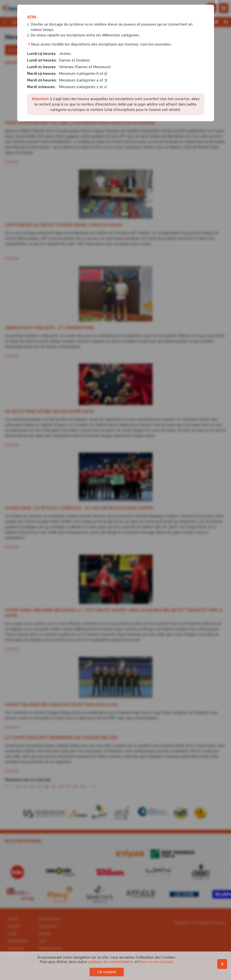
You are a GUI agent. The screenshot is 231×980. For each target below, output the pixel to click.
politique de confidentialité (110, 962)
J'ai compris (107, 972)
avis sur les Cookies (157, 962)
